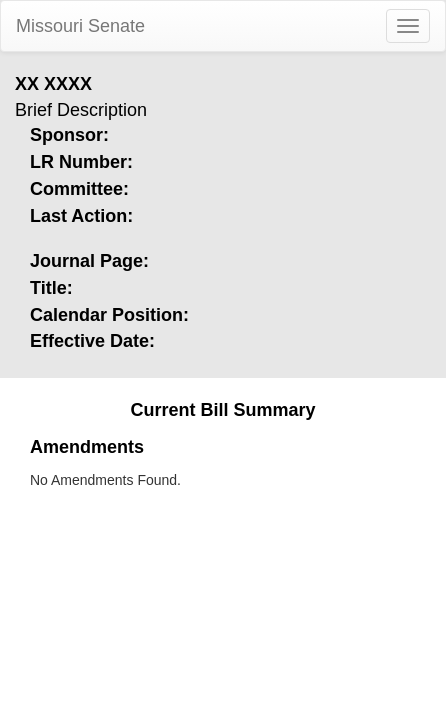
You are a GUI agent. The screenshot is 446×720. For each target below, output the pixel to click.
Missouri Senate (80, 26)
